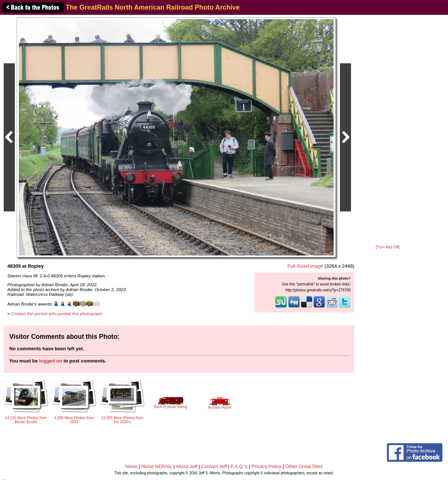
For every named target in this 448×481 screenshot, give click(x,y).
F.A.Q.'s (239, 466)
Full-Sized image (305, 266)
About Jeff (187, 466)
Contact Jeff (214, 466)
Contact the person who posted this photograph (57, 313)
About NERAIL (157, 466)
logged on (51, 361)
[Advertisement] (388, 130)
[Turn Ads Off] (388, 247)
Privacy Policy (266, 466)
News (131, 466)
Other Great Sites (304, 466)
